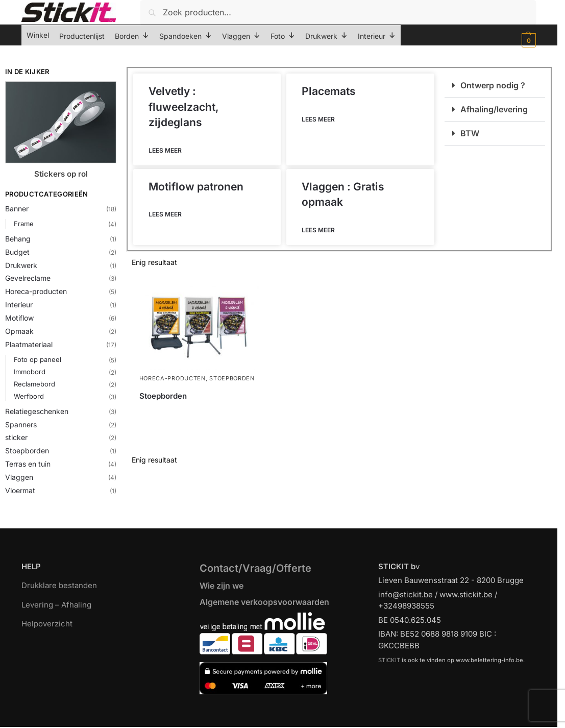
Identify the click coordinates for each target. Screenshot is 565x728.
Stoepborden (27, 451)
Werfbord (29, 396)
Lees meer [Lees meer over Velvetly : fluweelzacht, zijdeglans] (165, 150)
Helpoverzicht (47, 624)
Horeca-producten (36, 291)
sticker (16, 437)
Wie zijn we (222, 586)
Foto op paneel (38, 359)
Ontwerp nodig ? (493, 85)
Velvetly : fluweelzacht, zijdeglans (184, 107)
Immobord (30, 372)
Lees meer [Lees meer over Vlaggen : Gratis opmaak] (318, 230)
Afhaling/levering (494, 109)
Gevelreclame (28, 278)
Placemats (329, 91)
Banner (17, 209)
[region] (282, 698)
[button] (527, 40)
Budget (17, 252)
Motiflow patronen (196, 187)
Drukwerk (21, 265)
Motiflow (19, 318)
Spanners (21, 424)
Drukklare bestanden (59, 585)
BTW (470, 133)
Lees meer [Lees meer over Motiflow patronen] (165, 214)
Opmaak (19, 331)
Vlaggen (19, 477)
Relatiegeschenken (37, 411)
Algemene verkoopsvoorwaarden (264, 602)
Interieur (19, 305)
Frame (24, 224)
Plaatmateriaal (29, 344)
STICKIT (389, 660)
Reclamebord (34, 384)
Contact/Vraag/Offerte (255, 568)
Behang (18, 239)
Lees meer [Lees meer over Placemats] (318, 119)
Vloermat (20, 490)
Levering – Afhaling (56, 605)
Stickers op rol (61, 174)
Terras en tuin (28, 464)
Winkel (38, 35)
